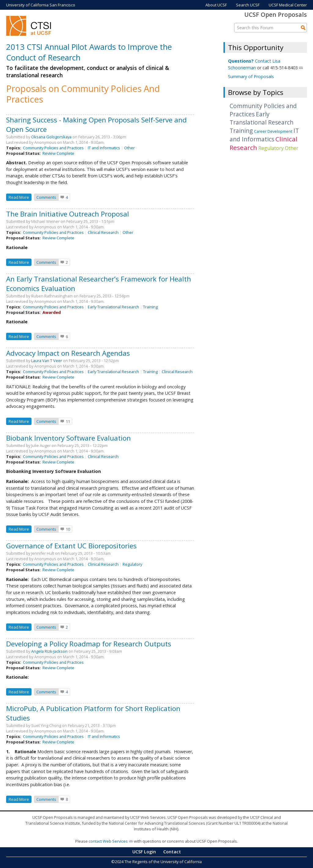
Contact (172, 852)
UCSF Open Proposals (276, 15)
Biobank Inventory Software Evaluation (68, 438)
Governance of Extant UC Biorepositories (71, 546)
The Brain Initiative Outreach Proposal (68, 214)
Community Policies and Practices (53, 148)
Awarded (52, 312)
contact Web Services (108, 841)
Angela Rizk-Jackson (49, 651)
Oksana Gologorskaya (51, 137)
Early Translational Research (113, 307)
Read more (20, 197)
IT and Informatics (104, 148)
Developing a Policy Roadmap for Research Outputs (89, 644)
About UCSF (216, 5)
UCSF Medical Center (288, 5)
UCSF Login (144, 852)
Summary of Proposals (251, 76)
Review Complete (58, 153)
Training (150, 307)
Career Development (273, 131)
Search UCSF (248, 5)
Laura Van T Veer (47, 361)
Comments (46, 197)
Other (129, 148)
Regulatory (132, 564)
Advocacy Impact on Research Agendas (68, 353)
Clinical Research (103, 232)
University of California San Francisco (41, 5)
